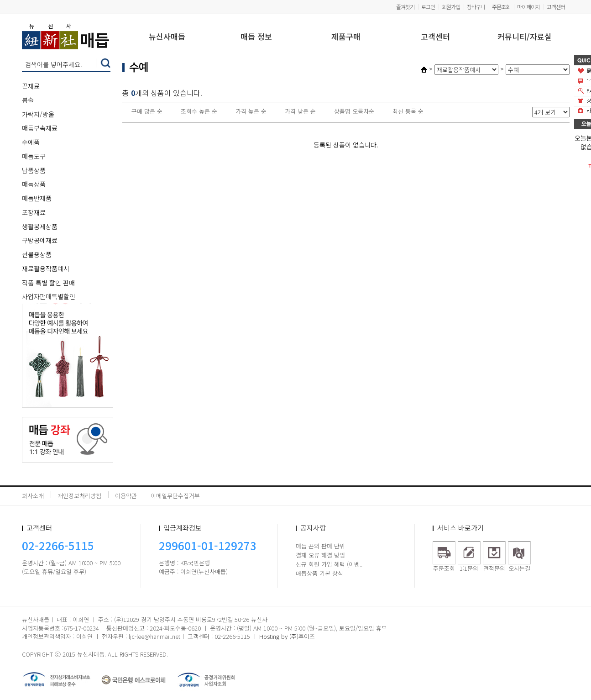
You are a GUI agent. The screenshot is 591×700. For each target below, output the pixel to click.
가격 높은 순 (251, 111)
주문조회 (501, 7)
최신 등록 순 (408, 111)
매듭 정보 (256, 37)
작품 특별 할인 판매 (48, 283)
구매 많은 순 (147, 111)
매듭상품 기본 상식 (319, 573)
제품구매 (346, 37)
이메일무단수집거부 (175, 496)
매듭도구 (34, 156)
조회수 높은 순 (199, 111)
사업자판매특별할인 (49, 296)
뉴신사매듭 (167, 37)
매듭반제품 (37, 198)
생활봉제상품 (40, 226)
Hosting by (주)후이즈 (287, 636)
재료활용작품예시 (46, 268)
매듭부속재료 (40, 128)
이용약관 (126, 496)
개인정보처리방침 (79, 496)
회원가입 (451, 7)
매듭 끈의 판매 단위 (320, 546)
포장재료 (34, 212)
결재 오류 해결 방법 (320, 555)
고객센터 (556, 7)
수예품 (31, 142)
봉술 (28, 100)
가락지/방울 (38, 114)
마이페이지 (528, 7)
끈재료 (31, 86)
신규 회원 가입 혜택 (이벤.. (329, 564)
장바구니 (476, 7)
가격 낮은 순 (300, 111)
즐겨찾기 (405, 7)
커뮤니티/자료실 (525, 37)
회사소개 (33, 496)
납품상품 (34, 170)
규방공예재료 (40, 240)
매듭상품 (34, 184)
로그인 (428, 7)
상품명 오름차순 (354, 111)
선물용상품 (37, 254)
